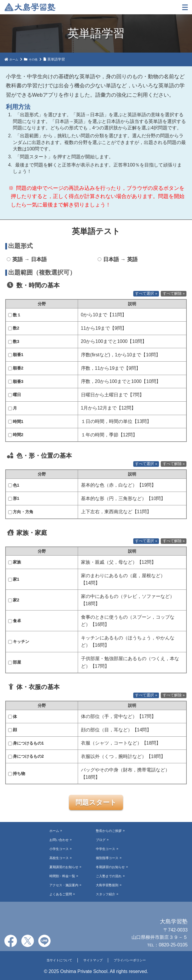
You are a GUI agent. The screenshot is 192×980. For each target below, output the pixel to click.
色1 (14, 485)
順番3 (16, 381)
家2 (14, 600)
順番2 (16, 368)
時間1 (16, 422)
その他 (36, 59)
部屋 (15, 662)
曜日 (15, 395)
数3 (14, 341)
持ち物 (17, 773)
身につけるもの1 (26, 743)
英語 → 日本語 (27, 259)
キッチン (19, 641)
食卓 (15, 621)
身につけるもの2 (26, 756)
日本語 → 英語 (118, 259)
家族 (15, 562)
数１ (15, 315)
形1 (14, 498)
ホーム (15, 59)
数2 (14, 328)
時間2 (16, 435)
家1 (14, 579)
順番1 (16, 355)
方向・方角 (21, 512)
